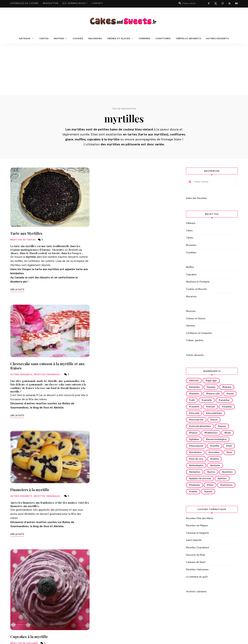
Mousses (191, 311)
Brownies (191, 245)
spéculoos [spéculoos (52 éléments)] (196, 505)
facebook (209, 3)
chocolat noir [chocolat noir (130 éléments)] (197, 426)
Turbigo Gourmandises (24, 425)
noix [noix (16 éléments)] (212, 465)
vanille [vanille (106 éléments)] (214, 505)
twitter (216, 4)
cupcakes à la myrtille (103, 139)
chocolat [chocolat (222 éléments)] (195, 420)
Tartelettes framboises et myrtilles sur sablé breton (134, 480)
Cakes (189, 231)
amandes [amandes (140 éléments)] (196, 387)
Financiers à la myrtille (116, 352)
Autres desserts (218, 38)
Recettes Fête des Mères (200, 531)
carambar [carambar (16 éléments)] (196, 407)
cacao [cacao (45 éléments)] (194, 400)
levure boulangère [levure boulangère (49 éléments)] (218, 446)
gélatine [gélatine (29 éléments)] (195, 446)
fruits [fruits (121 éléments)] (230, 439)
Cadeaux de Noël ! (196, 575)
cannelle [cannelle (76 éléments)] (224, 400)
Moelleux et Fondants (198, 282)
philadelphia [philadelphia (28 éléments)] (197, 479)
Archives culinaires (196, 605)
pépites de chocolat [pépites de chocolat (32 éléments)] (219, 492)
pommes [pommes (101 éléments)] (195, 492)
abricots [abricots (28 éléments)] (195, 381)
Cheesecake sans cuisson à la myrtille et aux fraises (134, 229)
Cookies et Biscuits (196, 289)
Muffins (59, 38)
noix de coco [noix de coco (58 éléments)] (197, 472)
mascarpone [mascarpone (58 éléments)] (197, 452)
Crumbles (191, 252)
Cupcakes (191, 274)
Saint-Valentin (194, 553)
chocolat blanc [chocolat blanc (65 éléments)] (216, 420)
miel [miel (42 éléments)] (193, 459)
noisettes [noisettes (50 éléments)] (196, 465)
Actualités (236, 3)
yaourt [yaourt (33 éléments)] (230, 505)
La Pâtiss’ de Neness (113, 510)
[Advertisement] (124, 69)
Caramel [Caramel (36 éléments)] (214, 407)
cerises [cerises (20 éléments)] (195, 413)
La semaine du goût (197, 590)
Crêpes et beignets (188, 38)
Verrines (145, 38)
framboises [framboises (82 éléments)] (213, 439)
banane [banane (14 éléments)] (230, 387)
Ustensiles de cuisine (24, 3)
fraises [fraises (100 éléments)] (194, 439)
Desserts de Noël (196, 568)
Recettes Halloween (197, 583)
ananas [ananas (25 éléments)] (213, 387)
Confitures (163, 38)
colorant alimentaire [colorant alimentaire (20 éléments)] (201, 433)
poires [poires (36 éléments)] (213, 485)
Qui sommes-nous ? (75, 3)
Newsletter (51, 3)
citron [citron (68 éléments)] (216, 426)
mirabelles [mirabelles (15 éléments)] (210, 459)
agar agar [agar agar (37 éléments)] (213, 381)
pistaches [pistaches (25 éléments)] (196, 485)
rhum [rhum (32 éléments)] (229, 498)
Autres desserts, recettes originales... (122, 237)
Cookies (78, 38)
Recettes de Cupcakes (24, 398)
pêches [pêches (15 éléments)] (195, 498)
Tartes (44, 38)
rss (229, 3)
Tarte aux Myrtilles (26, 233)
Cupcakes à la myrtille (29, 392)
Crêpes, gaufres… (195, 340)
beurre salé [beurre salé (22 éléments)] (215, 394)
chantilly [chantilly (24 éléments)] (212, 413)
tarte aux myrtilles (153, 134)
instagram (223, 3)
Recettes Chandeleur (198, 561)
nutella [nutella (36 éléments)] (216, 472)
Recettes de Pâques (197, 539)
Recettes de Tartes (23, 240)
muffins (19, 261)
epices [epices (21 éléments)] (224, 433)
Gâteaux (25, 38)
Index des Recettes (197, 198)
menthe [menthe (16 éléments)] (217, 452)
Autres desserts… (196, 355)
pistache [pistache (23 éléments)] (217, 479)
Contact (97, 3)
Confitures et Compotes (199, 333)
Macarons (95, 38)
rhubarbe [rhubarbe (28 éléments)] (212, 498)
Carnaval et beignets (197, 546)
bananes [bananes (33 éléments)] (195, 394)
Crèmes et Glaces (119, 38)
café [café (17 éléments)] (208, 400)
